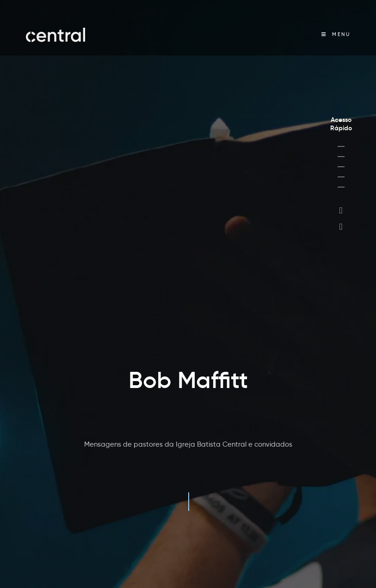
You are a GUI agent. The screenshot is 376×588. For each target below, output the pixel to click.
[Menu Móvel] (336, 34)
